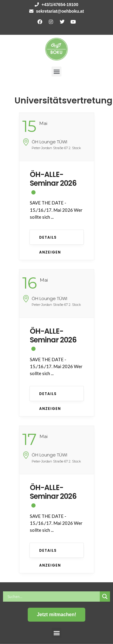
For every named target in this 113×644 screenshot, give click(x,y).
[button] (56, 72)
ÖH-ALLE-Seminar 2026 (53, 179)
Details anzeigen (50, 240)
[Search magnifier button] (105, 597)
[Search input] (53, 597)
